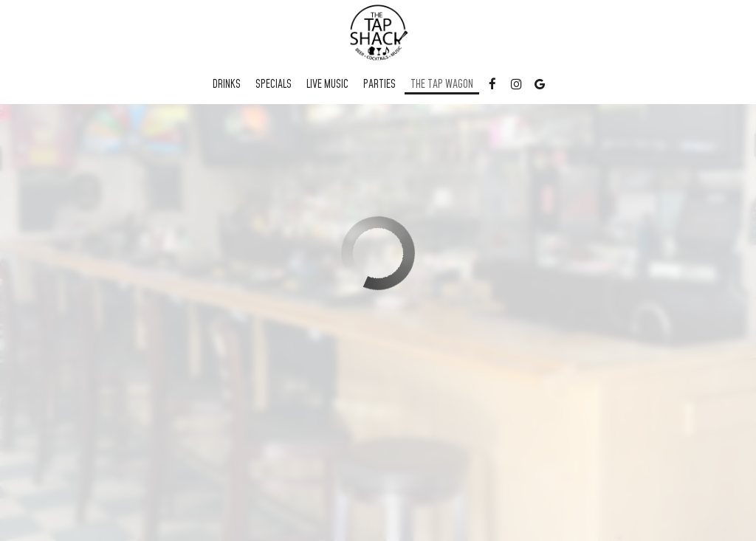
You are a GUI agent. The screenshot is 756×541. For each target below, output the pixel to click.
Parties (379, 85)
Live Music (327, 85)
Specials (274, 85)
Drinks (227, 85)
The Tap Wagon (442, 85)
